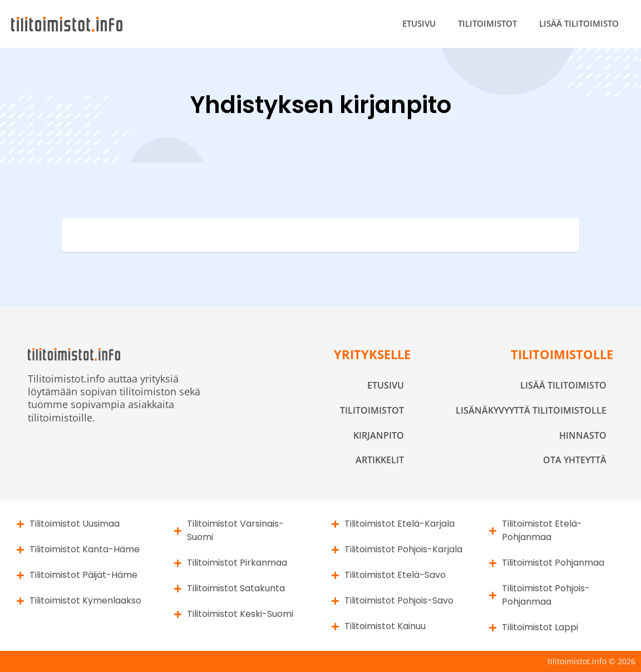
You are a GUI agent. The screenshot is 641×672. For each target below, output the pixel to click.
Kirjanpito (379, 435)
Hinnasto (583, 435)
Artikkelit (380, 460)
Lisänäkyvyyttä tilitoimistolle (531, 410)
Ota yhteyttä (575, 460)
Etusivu (419, 23)
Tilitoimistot (487, 23)
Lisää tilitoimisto (579, 23)
